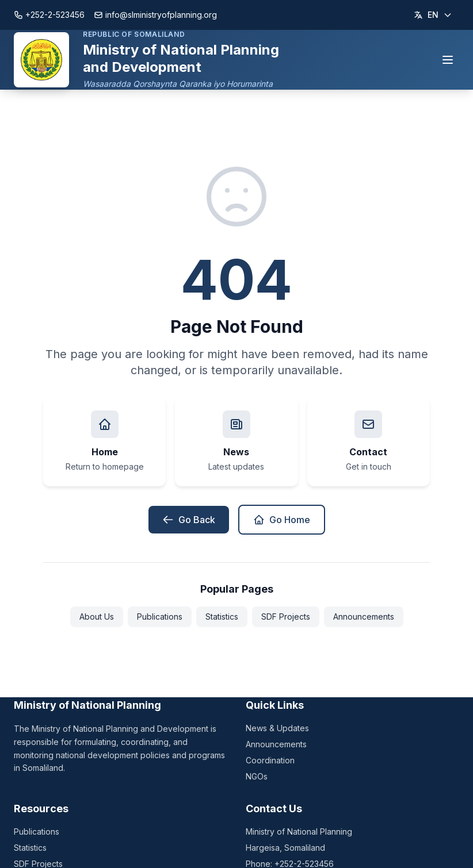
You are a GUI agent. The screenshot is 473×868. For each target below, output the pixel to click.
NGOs (257, 776)
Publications (160, 617)
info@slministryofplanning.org (155, 15)
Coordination (270, 760)
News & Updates (277, 728)
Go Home (282, 520)
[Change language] (433, 15)
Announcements (364, 617)
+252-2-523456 (49, 15)
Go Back (189, 520)
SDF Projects (286, 617)
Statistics (222, 617)
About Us (97, 617)
